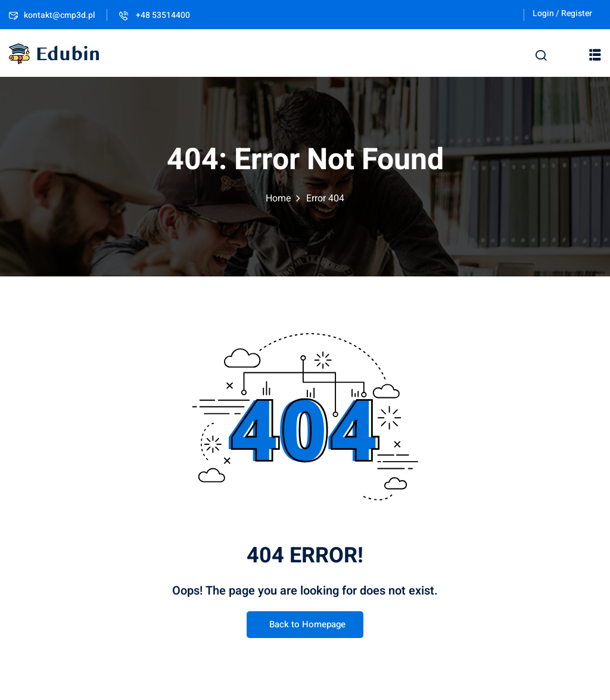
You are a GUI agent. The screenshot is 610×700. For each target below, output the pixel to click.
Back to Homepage (305, 625)
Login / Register (562, 13)
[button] (595, 54)
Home (278, 198)
